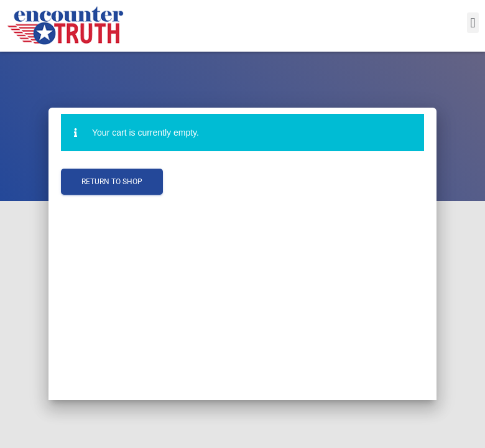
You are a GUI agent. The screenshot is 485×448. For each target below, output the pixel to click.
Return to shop (112, 182)
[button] (473, 23)
